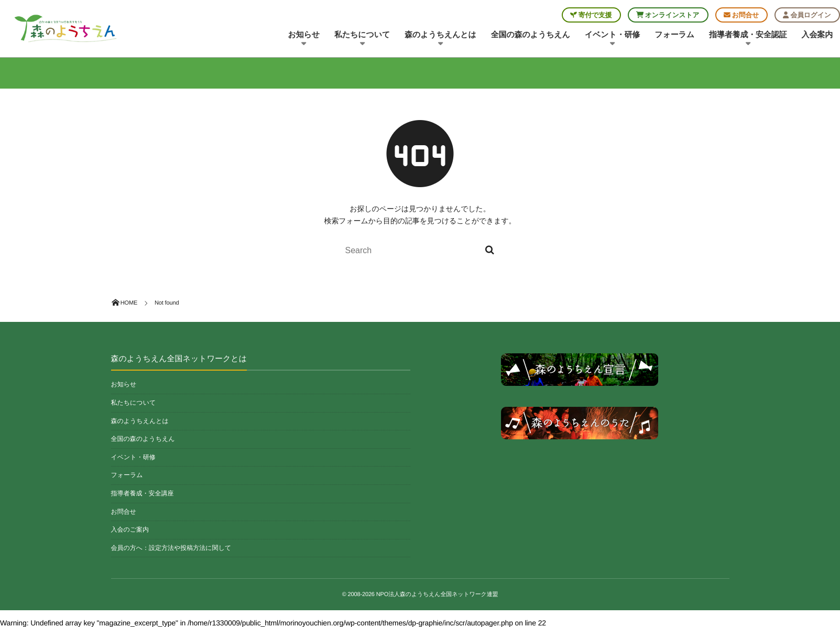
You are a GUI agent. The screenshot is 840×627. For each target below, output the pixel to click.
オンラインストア (668, 15)
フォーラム (674, 35)
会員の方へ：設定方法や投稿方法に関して (171, 548)
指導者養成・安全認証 (748, 39)
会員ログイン (807, 15)
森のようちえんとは (440, 39)
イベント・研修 (612, 39)
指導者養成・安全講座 (143, 493)
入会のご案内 (130, 529)
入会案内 (817, 35)
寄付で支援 (591, 15)
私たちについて (362, 39)
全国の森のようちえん (531, 35)
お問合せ (741, 15)
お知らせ (304, 39)
